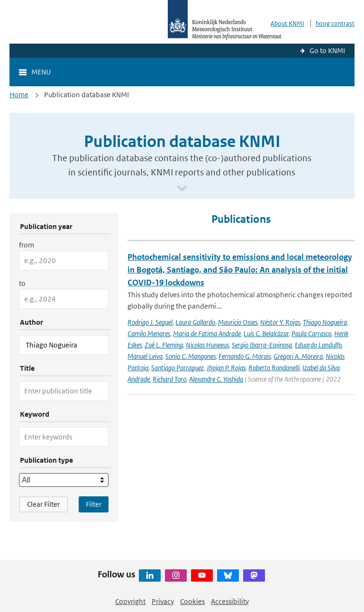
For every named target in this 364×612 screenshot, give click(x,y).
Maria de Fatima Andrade (207, 333)
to (22, 283)
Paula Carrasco (311, 333)
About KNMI (287, 23)
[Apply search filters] (94, 504)
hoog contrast (335, 23)
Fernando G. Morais (245, 356)
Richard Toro (169, 379)
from (27, 245)
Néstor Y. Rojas (280, 322)
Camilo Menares (149, 333)
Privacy (163, 601)
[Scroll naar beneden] (182, 189)
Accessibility (230, 601)
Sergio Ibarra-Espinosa (262, 345)
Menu (41, 72)
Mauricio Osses (238, 322)
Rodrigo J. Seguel (150, 322)
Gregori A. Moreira (298, 356)
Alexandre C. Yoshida (216, 379)
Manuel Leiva (145, 356)
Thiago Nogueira (325, 322)
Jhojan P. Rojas (226, 368)
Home (19, 95)
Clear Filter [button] (43, 504)
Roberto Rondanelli (274, 368)
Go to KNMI (327, 50)
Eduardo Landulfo (318, 345)
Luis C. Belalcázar (266, 333)
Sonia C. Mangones (191, 356)
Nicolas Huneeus (207, 345)
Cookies (192, 601)
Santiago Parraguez (177, 368)
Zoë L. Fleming (164, 345)
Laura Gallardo (195, 322)
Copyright (130, 601)
